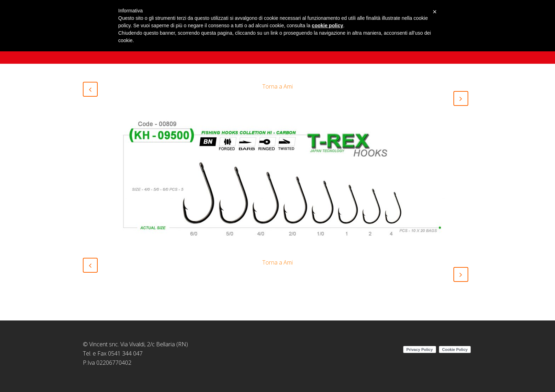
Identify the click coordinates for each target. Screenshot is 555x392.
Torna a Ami (277, 86)
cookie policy (328, 25)
